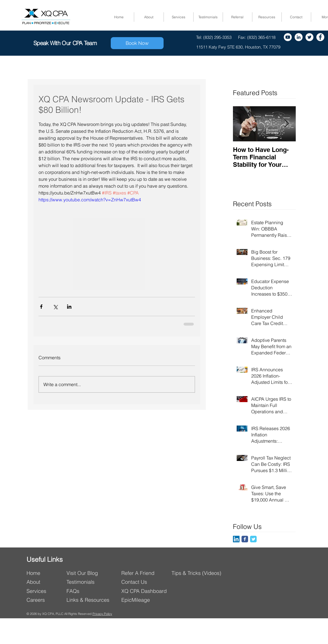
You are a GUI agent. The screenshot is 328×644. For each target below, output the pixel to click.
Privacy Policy (102, 614)
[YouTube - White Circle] (288, 37)
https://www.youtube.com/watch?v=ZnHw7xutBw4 (90, 200)
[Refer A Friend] (146, 573)
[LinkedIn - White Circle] (299, 37)
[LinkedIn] (236, 539)
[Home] (45, 573)
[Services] (45, 591)
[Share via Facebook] (41, 307)
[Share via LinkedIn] (69, 307)
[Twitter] (309, 37)
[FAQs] (88, 591)
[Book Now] (137, 43)
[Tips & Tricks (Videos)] (197, 573)
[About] (45, 582)
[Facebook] (320, 37)
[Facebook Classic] (245, 539)
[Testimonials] (83, 582)
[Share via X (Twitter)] (55, 307)
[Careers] (45, 600)
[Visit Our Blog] (91, 573)
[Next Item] (287, 124)
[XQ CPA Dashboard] (147, 591)
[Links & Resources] (90, 600)
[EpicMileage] (147, 600)
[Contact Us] (147, 582)
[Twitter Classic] (253, 539)
